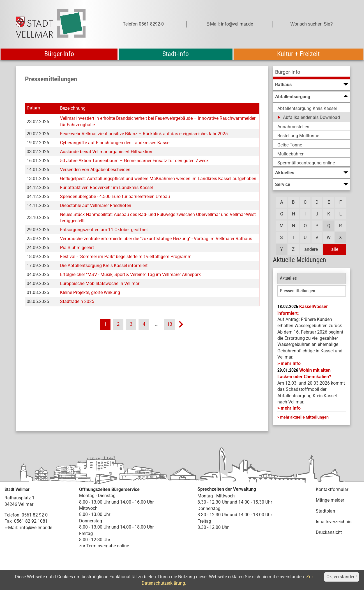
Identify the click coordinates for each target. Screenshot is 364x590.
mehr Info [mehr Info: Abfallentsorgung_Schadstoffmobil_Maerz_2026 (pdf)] (291, 408)
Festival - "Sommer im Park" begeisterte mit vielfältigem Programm (126, 257)
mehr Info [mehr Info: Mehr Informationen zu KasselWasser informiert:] (291, 363)
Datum (33, 108)
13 (170, 324)
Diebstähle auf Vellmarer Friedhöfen (96, 206)
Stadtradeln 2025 (77, 301)
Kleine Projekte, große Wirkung (90, 292)
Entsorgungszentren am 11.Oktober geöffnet (104, 230)
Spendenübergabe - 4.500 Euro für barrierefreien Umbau (115, 197)
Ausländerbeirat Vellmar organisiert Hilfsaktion (106, 152)
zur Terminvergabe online (104, 546)
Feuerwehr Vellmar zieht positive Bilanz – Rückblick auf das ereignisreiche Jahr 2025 (144, 134)
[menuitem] (312, 73)
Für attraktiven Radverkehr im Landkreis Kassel (106, 188)
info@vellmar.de (36, 528)
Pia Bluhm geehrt (77, 248)
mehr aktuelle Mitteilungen (304, 417)
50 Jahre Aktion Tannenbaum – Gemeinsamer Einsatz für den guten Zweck (134, 161)
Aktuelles (288, 278)
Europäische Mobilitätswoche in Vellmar (100, 283)
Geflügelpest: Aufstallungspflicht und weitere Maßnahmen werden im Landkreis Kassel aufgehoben (158, 179)
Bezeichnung (73, 108)
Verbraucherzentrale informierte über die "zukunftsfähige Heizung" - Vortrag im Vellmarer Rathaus (156, 239)
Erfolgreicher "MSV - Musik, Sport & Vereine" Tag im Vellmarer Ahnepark (130, 275)
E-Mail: (11, 528)
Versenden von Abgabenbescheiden (95, 170)
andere (311, 249)
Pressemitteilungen (298, 291)
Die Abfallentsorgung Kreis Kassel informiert (104, 266)
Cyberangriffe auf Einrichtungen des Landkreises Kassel (115, 143)
